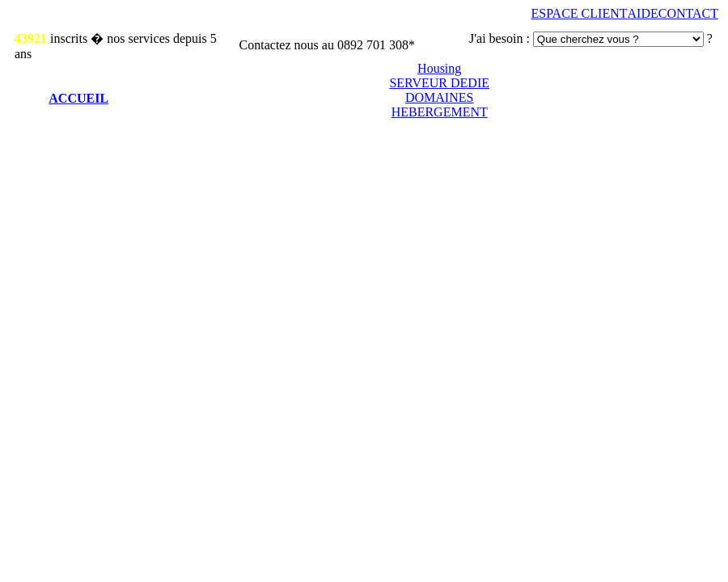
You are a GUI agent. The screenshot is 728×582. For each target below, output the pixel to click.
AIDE (643, 13)
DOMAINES (439, 97)
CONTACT (688, 13)
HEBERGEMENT (440, 112)
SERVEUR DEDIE (439, 83)
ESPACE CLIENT (580, 13)
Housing (439, 68)
